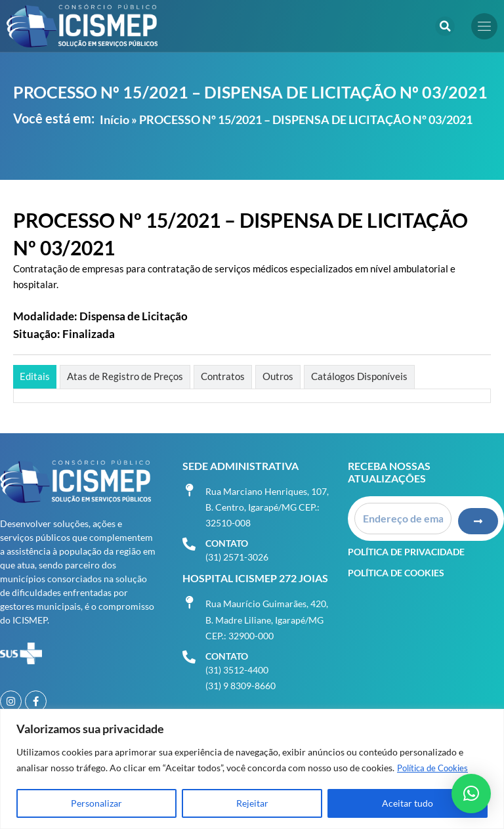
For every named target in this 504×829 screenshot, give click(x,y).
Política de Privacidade (406, 548)
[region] (252, 769)
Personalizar (96, 803)
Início (115, 119)
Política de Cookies (436, 768)
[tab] (35, 377)
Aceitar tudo (408, 803)
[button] (445, 26)
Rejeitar (252, 803)
